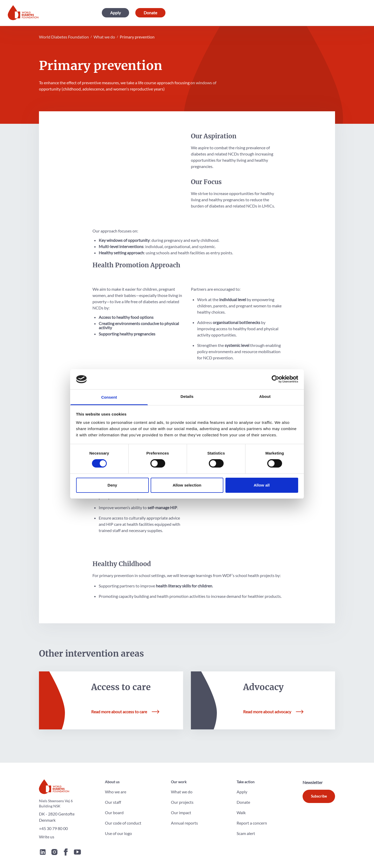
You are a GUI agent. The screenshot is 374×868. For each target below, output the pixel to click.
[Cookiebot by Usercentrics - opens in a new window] (275, 379)
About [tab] (265, 396)
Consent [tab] (109, 397)
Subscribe (319, 793)
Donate (150, 13)
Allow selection (187, 485)
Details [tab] (187, 396)
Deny (112, 485)
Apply (115, 13)
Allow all (262, 485)
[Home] (23, 13)
